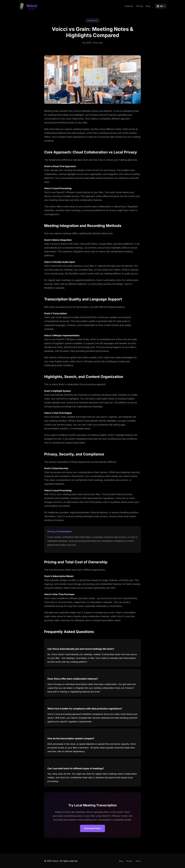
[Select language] (161, 6)
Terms (138, 861)
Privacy (129, 861)
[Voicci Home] (28, 6)
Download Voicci (92, 828)
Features (129, 6)
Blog (148, 6)
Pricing (139, 6)
